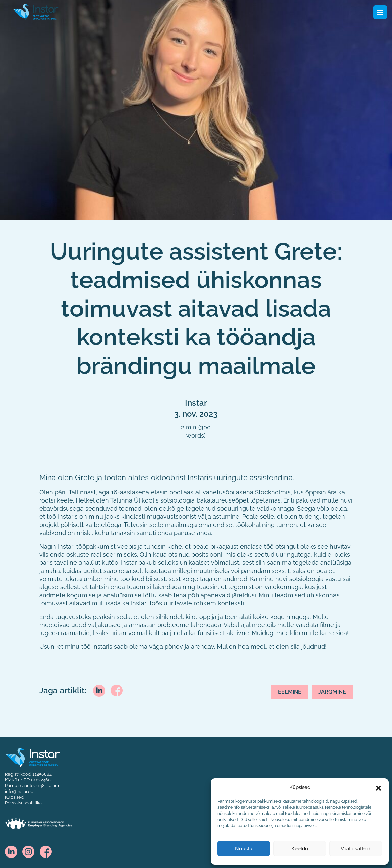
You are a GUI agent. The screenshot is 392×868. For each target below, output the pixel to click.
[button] (378, 787)
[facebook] (117, 690)
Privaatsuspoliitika (23, 803)
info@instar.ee (19, 791)
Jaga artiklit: (63, 691)
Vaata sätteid (355, 849)
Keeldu (300, 849)
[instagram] (28, 851)
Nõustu (244, 849)
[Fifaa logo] (36, 12)
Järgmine (332, 692)
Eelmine (290, 692)
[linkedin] (99, 690)
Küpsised (14, 797)
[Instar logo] (32, 757)
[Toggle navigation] (380, 12)
